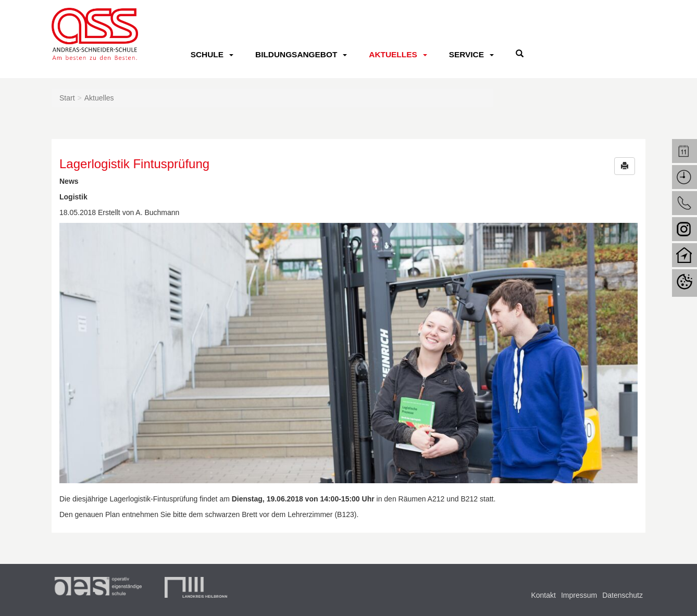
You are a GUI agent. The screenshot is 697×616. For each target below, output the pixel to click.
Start (67, 98)
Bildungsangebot (296, 54)
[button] (625, 166)
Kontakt (543, 595)
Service (466, 54)
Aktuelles (393, 54)
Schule (207, 54)
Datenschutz (623, 595)
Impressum (579, 595)
